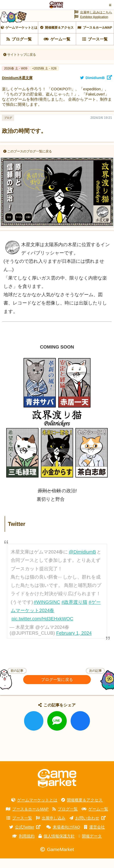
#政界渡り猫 (74, 612)
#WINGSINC (47, 612)
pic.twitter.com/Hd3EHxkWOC (42, 628)
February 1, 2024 (74, 643)
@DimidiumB (82, 562)
